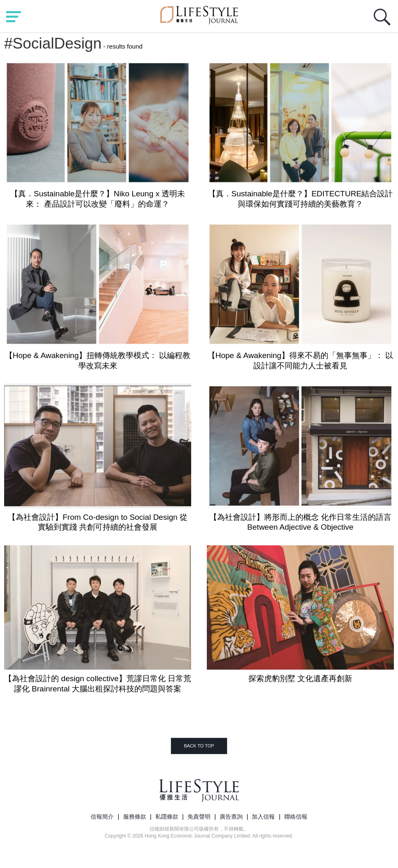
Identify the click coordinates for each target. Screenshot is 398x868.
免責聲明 (199, 817)
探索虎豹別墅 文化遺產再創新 (300, 678)
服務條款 (135, 817)
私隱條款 (167, 817)
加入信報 (263, 817)
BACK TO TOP (199, 746)
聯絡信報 (296, 817)
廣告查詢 (231, 817)
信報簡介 (102, 817)
